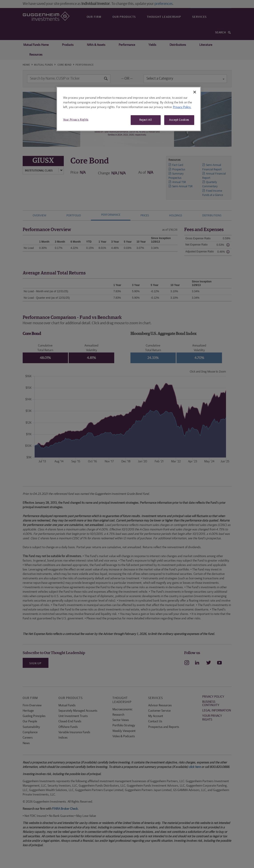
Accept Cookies (179, 120)
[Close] (195, 92)
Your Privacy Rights (76, 120)
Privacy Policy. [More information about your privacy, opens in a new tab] (182, 107)
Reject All (146, 120)
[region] (129, 109)
